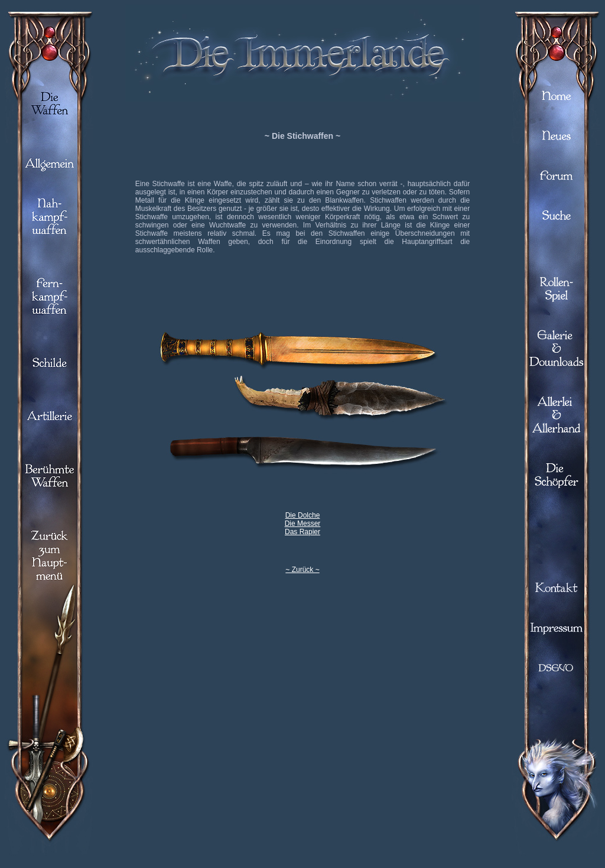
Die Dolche (303, 515)
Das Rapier (302, 532)
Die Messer (303, 524)
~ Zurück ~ (302, 570)
